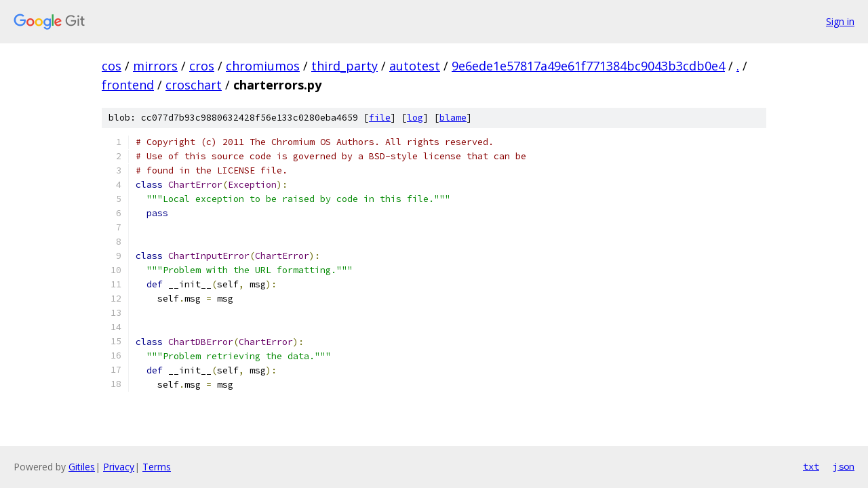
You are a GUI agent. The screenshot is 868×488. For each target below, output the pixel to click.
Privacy (119, 467)
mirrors (155, 66)
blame (453, 118)
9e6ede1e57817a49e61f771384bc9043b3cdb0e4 (588, 66)
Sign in (840, 21)
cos (112, 66)
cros (202, 66)
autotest (415, 66)
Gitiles (82, 467)
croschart (194, 85)
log (415, 118)
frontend (128, 85)
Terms (157, 467)
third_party (344, 66)
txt (811, 466)
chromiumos (263, 66)
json (844, 466)
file (380, 118)
